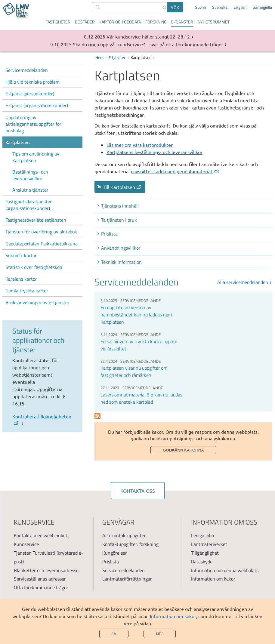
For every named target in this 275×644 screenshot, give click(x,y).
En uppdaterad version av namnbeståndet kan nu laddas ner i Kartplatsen (136, 315)
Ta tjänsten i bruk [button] (119, 220)
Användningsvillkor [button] (121, 248)
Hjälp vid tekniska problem (32, 82)
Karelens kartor (21, 279)
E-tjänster (182, 22)
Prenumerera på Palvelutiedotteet (97, 416)
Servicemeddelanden (27, 70)
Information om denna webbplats (225, 570)
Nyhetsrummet (214, 22)
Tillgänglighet (205, 553)
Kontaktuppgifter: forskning (130, 544)
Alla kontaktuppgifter (124, 535)
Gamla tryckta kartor (27, 291)
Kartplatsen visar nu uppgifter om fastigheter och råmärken (134, 371)
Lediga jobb (202, 535)
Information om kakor (173, 616)
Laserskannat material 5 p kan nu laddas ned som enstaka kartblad (141, 398)
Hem (99, 57)
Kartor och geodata (120, 22)
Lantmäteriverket (209, 544)
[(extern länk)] (176, 171)
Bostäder (85, 22)
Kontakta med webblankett (42, 535)
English (240, 7)
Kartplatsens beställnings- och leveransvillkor (154, 152)
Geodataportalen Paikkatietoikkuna (42, 244)
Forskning (156, 22)
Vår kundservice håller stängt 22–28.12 (148, 36)
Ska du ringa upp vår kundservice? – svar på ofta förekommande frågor (148, 44)
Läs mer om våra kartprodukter (140, 145)
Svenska (220, 7)
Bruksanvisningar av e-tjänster (37, 302)
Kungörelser (115, 553)
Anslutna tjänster (30, 190)
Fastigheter (58, 22)
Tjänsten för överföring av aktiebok (41, 232)
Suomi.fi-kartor (21, 255)
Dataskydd (202, 562)
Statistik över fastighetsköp (34, 267)
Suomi (201, 7)
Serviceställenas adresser (40, 579)
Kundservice (26, 544)
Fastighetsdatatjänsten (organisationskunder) (29, 205)
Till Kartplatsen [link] (122, 187)
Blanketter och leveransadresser (47, 570)
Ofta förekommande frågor (41, 587)
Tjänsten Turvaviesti (35, 553)
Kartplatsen (18, 142)
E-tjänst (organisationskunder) (37, 105)
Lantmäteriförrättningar (127, 579)
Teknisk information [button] (121, 262)
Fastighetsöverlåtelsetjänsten (36, 220)
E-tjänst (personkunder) (30, 94)
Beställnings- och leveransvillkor (30, 175)
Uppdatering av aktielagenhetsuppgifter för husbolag (33, 124)
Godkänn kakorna (183, 450)
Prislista (111, 562)
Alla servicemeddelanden (243, 282)
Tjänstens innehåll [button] (120, 206)
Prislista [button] (109, 234)
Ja (114, 634)
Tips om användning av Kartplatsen (36, 157)
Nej (160, 634)
